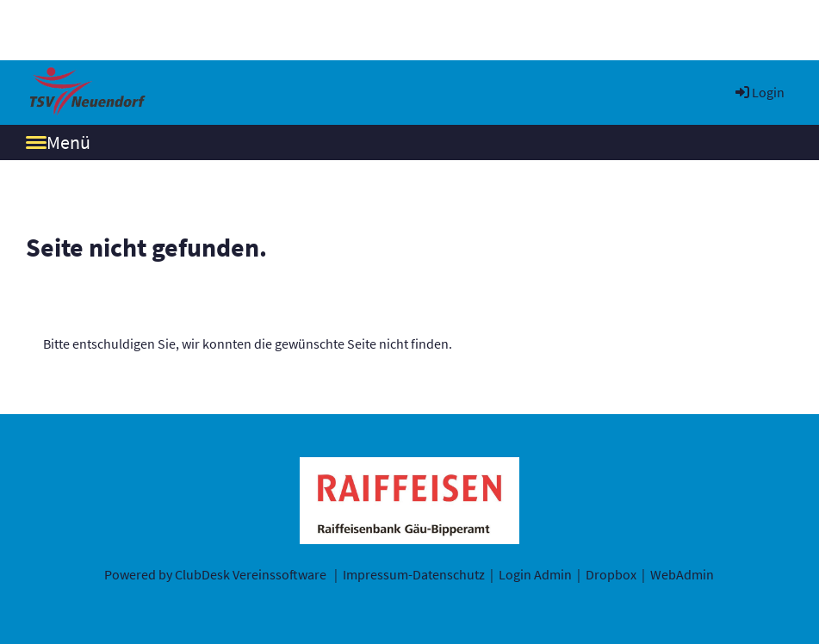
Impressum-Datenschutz (414, 574)
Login (759, 92)
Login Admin (535, 574)
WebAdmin (682, 574)
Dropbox (611, 574)
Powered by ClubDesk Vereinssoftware (215, 574)
